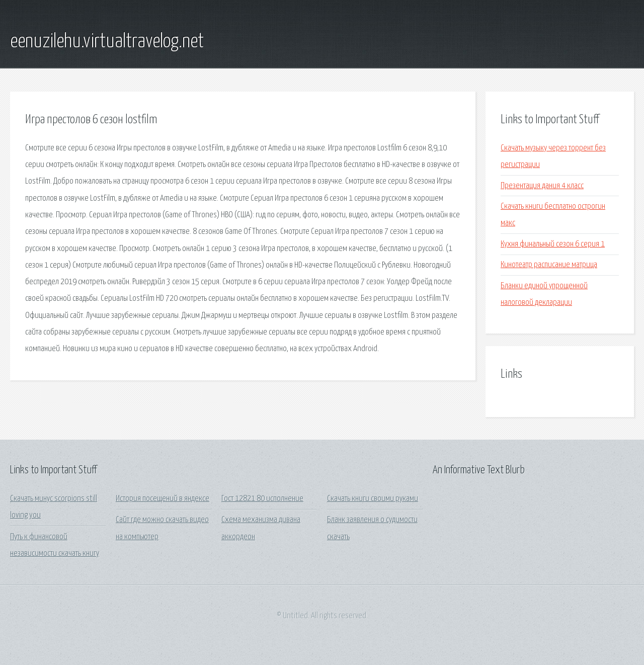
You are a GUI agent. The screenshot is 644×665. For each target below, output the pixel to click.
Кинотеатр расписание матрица (549, 265)
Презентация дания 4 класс (542, 186)
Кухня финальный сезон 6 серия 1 (553, 244)
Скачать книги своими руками (373, 499)
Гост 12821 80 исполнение (262, 499)
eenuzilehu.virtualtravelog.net (107, 42)
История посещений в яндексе (163, 499)
